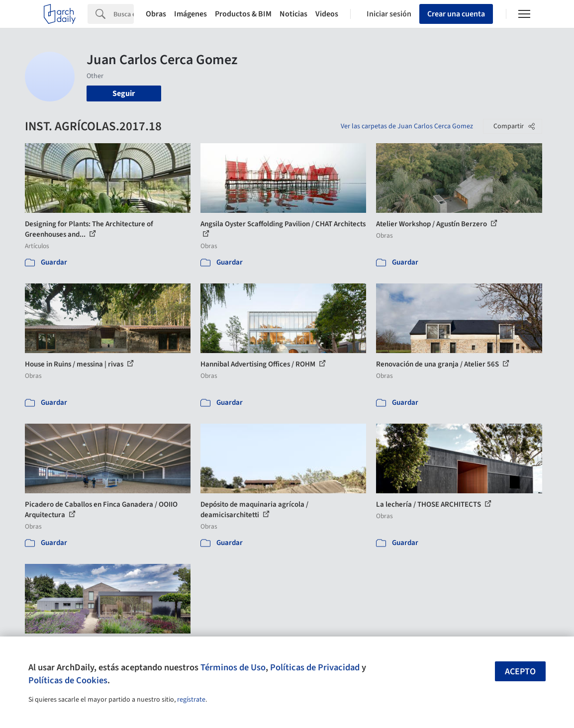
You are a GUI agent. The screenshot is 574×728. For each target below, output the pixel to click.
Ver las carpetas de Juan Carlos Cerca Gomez (407, 126)
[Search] (124, 14)
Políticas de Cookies (68, 680)
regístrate (191, 700)
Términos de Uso (233, 667)
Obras (156, 14)
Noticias (293, 14)
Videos (327, 14)
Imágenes (191, 14)
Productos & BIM (243, 14)
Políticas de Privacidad (315, 667)
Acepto (520, 672)
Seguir (124, 93)
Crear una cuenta (456, 14)
